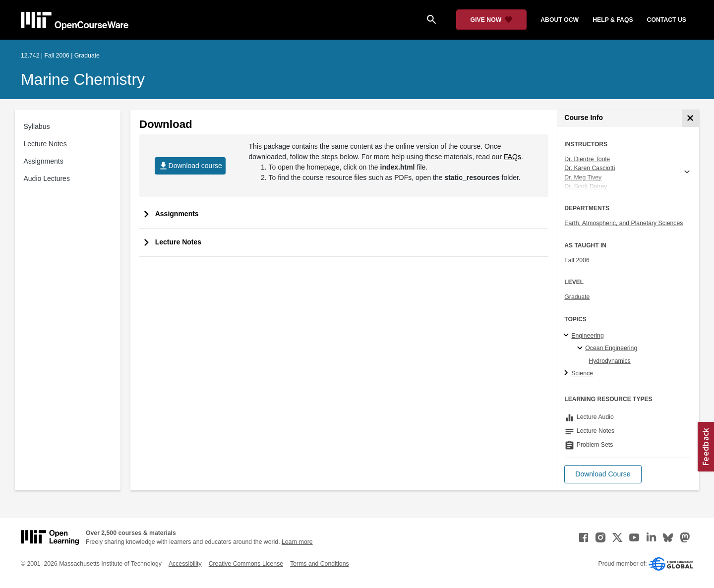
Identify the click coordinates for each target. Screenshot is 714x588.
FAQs (512, 157)
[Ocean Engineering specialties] (581, 349)
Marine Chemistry (83, 79)
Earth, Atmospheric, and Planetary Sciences (624, 223)
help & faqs (613, 20)
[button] (603, 474)
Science (582, 373)
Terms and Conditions (319, 564)
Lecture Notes (45, 144)
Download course (190, 166)
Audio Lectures (47, 178)
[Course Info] (690, 118)
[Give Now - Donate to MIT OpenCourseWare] (492, 20)
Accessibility (185, 564)
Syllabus (37, 126)
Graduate (577, 297)
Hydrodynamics (609, 361)
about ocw (560, 20)
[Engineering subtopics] (567, 336)
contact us (667, 20)
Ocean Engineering (611, 348)
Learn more (297, 542)
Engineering (587, 336)
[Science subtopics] (567, 373)
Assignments (44, 161)
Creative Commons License (246, 564)
